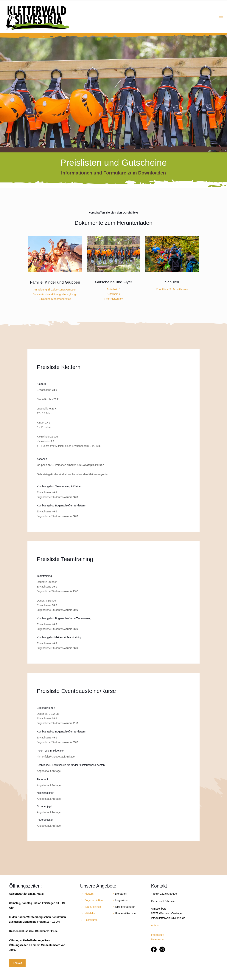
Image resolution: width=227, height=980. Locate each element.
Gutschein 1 (114, 289)
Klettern (89, 894)
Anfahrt (155, 925)
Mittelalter (90, 913)
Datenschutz (158, 939)
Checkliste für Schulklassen (172, 289)
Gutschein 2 (114, 294)
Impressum (157, 935)
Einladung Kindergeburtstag (55, 299)
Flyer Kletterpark (114, 299)
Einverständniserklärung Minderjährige (55, 294)
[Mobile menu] (221, 16)
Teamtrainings (93, 907)
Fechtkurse (91, 920)
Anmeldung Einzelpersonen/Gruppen (55, 290)
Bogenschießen (94, 900)
